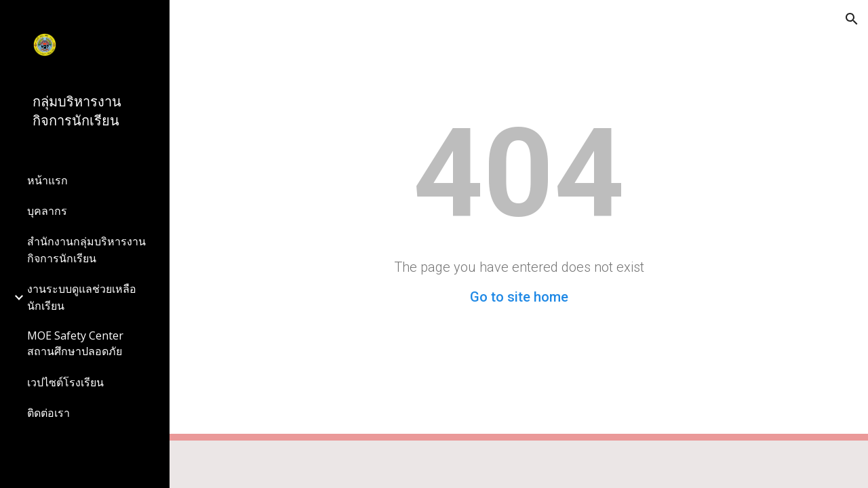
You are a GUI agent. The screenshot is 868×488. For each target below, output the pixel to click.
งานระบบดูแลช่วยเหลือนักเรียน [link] (82, 297)
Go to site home (519, 297)
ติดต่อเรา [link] (48, 413)
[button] (852, 19)
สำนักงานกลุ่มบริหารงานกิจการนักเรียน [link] (86, 250)
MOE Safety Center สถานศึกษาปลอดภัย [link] (75, 343)
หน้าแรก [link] (47, 180)
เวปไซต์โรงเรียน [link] (65, 382)
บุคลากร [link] (47, 211)
